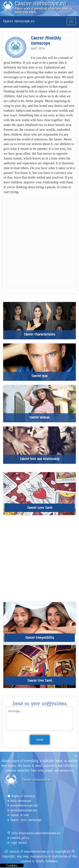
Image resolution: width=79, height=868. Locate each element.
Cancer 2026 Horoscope (26, 820)
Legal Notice (19, 843)
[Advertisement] (39, 242)
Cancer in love (20, 815)
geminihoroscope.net (24, 810)
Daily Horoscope (21, 801)
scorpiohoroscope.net (24, 805)
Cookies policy (20, 838)
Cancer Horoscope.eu (19, 21)
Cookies (12, 865)
